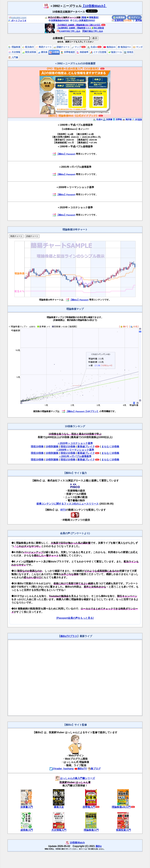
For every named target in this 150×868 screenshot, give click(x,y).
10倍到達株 (52, 447)
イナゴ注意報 (98, 52)
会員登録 (119, 17)
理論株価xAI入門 (121, 807)
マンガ (138, 47)
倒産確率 (82, 52)
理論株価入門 (91, 830)
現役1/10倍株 (68, 447)
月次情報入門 (59, 830)
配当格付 (28, 47)
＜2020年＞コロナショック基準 (75, 443)
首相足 (129, 52)
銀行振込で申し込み (93, 31)
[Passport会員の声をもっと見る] (75, 618)
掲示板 (127, 119)
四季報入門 (89, 807)
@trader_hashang (62, 769)
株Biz (99, 846)
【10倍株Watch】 (94, 6)
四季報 (117, 119)
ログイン (134, 17)
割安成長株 (29, 52)
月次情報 (14, 52)
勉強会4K (110, 47)
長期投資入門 (123, 830)
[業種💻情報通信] (90, 17)
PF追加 (137, 119)
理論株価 (14, 47)
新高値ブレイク (86, 447)
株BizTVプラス (69, 636)
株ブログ (94, 769)
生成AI (92, 47)
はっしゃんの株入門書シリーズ (75, 778)
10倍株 (54, 52)
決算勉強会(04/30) (59, 20)
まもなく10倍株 (110, 447)
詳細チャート (62, 47)
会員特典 (117, 20)
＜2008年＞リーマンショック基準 (75, 450)
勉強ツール (115, 52)
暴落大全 (59, 807)
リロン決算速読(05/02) (82, 20)
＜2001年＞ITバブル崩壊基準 (75, 456)
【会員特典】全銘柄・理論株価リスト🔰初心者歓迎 (80, 28)
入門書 (13, 57)
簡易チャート (44, 47)
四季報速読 (68, 52)
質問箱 (137, 20)
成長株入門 (27, 830)
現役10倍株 (37, 447)
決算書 (108, 119)
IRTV (63, 510)
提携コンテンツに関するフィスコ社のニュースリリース (68, 504)
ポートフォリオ (17, 21)
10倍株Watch (77, 843)
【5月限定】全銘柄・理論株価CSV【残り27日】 (79, 25)
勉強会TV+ (124, 47)
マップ (76, 47)
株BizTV (81, 769)
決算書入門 (27, 807)
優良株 (43, 52)
